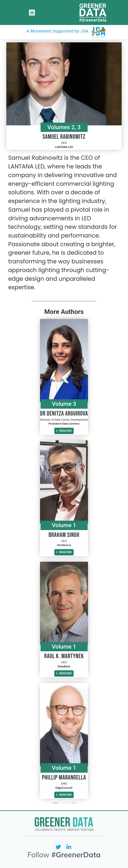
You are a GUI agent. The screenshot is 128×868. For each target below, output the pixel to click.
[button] (32, 13)
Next (74, 803)
